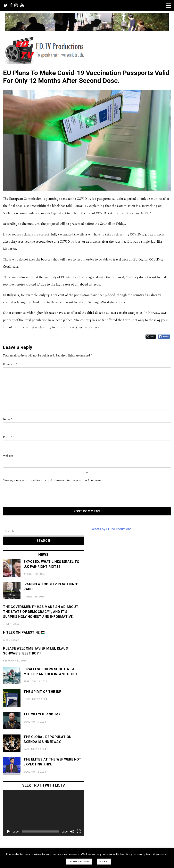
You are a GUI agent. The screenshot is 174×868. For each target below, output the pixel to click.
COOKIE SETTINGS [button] (79, 861)
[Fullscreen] (79, 831)
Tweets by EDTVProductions (111, 529)
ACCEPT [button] (104, 861)
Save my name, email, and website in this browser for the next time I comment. (53, 480)
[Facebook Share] (164, 337)
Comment (10, 364)
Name (8, 419)
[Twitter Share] (151, 337)
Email (8, 437)
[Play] (8, 831)
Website (8, 456)
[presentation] (31, 495)
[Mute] (72, 831)
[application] (44, 813)
